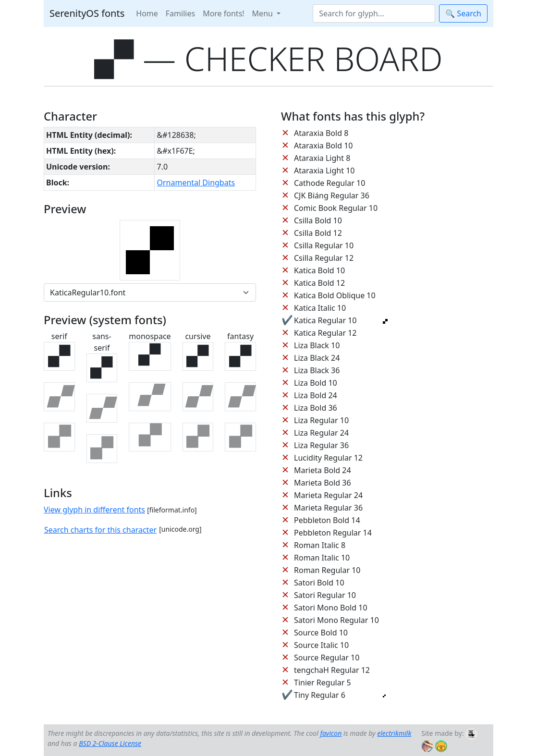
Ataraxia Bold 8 (321, 133)
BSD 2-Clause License (110, 743)
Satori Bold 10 (319, 583)
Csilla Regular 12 (324, 258)
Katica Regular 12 (325, 333)
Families (180, 13)
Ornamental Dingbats (196, 183)
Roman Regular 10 (327, 570)
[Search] (374, 13)
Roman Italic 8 (320, 545)
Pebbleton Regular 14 (333, 533)
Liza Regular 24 (321, 433)
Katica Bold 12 (319, 283)
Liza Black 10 (317, 345)
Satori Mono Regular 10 (336, 620)
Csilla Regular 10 (324, 245)
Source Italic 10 (321, 645)
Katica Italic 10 (320, 308)
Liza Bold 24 (316, 395)
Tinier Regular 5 (323, 683)
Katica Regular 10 (325, 320)
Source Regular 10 (327, 658)
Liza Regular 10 (321, 420)
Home (147, 13)
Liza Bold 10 (316, 383)
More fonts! (223, 13)
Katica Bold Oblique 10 (335, 295)
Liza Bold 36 (316, 408)
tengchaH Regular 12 (332, 670)
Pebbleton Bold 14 (327, 520)
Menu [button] (263, 13)
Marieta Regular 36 (328, 508)
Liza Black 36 (317, 370)
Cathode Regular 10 (330, 183)
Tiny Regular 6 (320, 695)
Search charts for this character (100, 530)
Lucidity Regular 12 (328, 458)
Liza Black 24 (317, 358)
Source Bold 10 (321, 633)
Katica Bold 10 (319, 270)
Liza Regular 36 (321, 445)
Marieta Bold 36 (323, 483)
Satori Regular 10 (325, 595)
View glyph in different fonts (94, 510)
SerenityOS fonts (87, 13)
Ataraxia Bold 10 (323, 146)
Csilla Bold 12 (318, 233)
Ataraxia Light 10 (324, 171)
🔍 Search (463, 13)
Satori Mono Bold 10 (331, 608)
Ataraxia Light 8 (322, 158)
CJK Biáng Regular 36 (332, 195)
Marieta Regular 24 (328, 495)
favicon (331, 733)
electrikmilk (394, 733)
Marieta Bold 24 (323, 470)
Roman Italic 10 (322, 558)
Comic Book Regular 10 (336, 208)
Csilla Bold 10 (318, 220)
